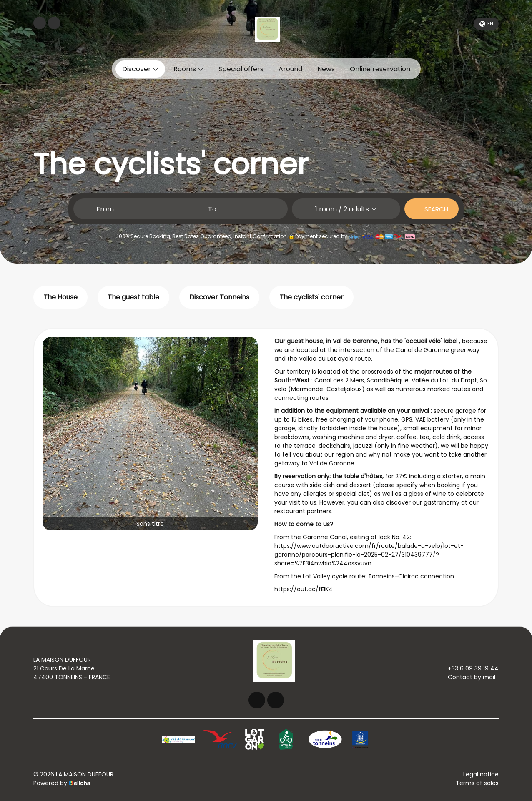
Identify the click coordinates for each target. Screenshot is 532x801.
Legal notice (481, 774)
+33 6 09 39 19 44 (468, 668)
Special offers (241, 69)
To (212, 209)
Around (290, 69)
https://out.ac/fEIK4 (304, 589)
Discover (140, 69)
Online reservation (380, 69)
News (326, 69)
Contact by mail (467, 677)
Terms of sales (477, 783)
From (105, 209)
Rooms (188, 69)
